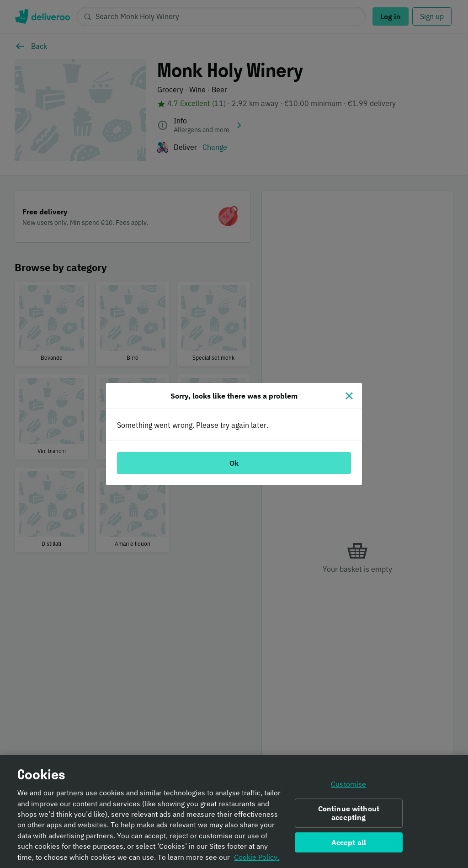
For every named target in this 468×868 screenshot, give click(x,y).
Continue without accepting (349, 816)
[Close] (349, 396)
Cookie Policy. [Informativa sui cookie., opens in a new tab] (257, 860)
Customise (348, 788)
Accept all (349, 846)
